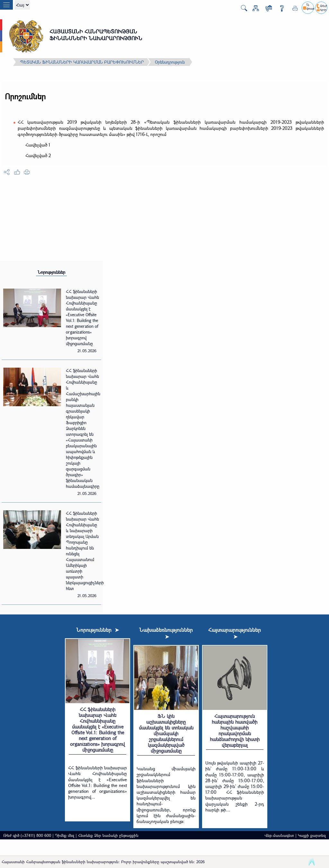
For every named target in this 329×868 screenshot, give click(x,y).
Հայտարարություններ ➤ (235, 633)
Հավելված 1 (38, 145)
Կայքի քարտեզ (312, 835)
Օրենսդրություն (170, 62)
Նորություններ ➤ (98, 630)
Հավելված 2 (38, 155)
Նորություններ (51, 272)
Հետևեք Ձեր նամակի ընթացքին (108, 835)
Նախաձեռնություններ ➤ (166, 633)
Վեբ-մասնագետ (279, 835)
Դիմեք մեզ (65, 835)
